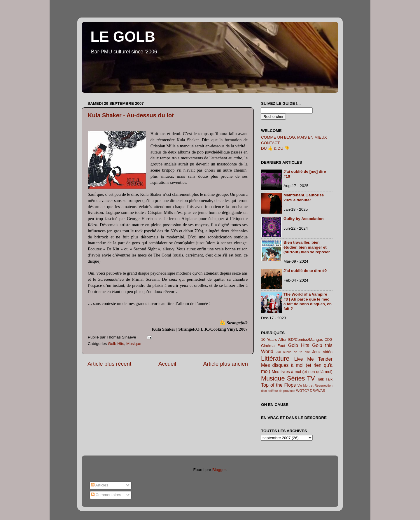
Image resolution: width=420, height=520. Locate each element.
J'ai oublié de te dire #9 (305, 271)
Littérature (275, 358)
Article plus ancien (226, 364)
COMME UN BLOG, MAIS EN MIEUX (294, 137)
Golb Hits (116, 344)
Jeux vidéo (322, 352)
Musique (134, 344)
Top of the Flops (278, 385)
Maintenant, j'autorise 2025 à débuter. (304, 197)
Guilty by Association (304, 219)
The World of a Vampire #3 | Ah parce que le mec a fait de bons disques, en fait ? (308, 301)
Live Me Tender (313, 359)
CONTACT (270, 143)
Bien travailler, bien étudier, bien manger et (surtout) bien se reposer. (307, 247)
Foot (281, 346)
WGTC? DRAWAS (311, 391)
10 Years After (274, 340)
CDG (329, 340)
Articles (100, 485)
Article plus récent (109, 364)
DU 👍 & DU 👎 (275, 148)
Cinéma (268, 346)
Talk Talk (325, 379)
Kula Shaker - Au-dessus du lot (131, 115)
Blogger (219, 470)
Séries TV (301, 378)
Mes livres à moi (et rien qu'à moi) (302, 372)
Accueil (167, 364)
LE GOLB (123, 37)
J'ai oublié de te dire (293, 352)
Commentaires (106, 495)
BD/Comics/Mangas (306, 340)
